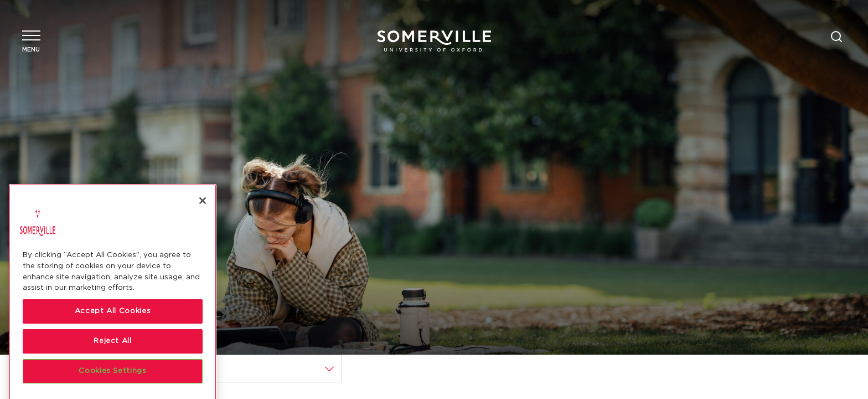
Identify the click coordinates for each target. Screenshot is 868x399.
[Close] (203, 241)
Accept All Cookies (113, 351)
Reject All (113, 381)
